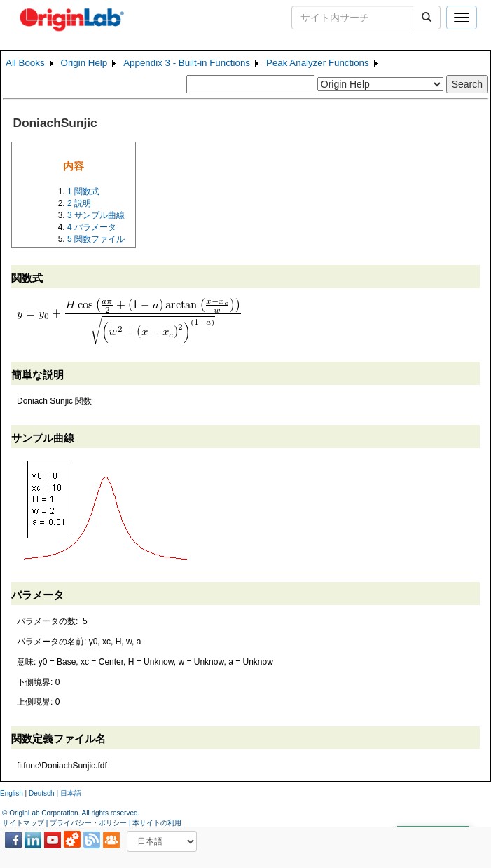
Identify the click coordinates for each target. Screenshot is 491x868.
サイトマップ (23, 823)
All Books (25, 63)
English (12, 793)
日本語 (71, 793)
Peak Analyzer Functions (318, 63)
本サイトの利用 (157, 823)
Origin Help (84, 63)
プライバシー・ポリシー (88, 823)
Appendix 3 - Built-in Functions (187, 63)
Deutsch (42, 793)
